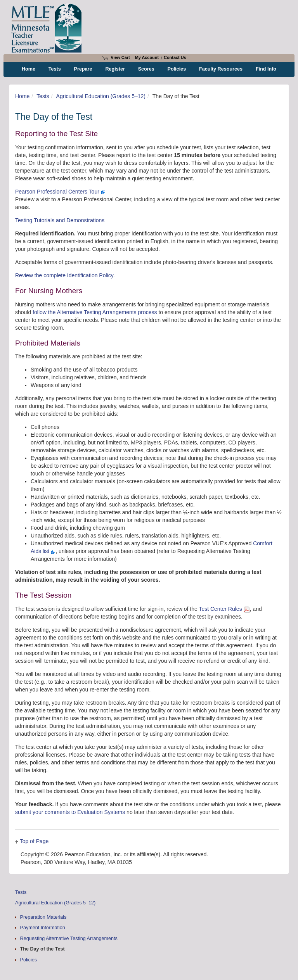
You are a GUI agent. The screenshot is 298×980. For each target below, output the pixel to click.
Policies (29, 960)
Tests (43, 96)
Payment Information (43, 928)
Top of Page (34, 841)
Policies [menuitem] (177, 69)
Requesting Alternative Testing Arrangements (69, 939)
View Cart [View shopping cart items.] (116, 57)
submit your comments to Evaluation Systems (70, 812)
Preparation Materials (43, 917)
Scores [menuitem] (146, 69)
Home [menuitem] (29, 69)
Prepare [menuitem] (83, 69)
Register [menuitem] (115, 69)
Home (22, 96)
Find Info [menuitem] (266, 69)
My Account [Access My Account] (147, 57)
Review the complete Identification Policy (64, 275)
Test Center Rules (224, 609)
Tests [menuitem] (55, 69)
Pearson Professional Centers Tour (60, 192)
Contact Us (175, 57)
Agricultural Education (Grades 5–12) (101, 96)
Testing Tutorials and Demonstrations (60, 220)
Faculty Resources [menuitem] (221, 69)
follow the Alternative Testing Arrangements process (95, 312)
